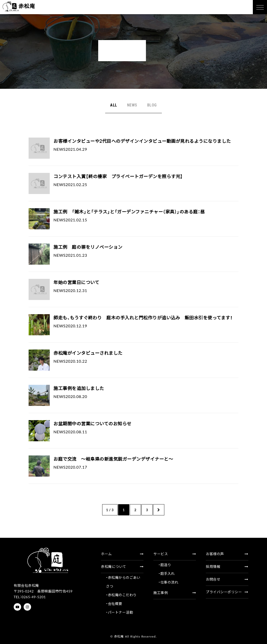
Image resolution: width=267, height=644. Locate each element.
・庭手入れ (167, 573)
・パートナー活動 (119, 612)
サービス (175, 554)
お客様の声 (227, 554)
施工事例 (175, 593)
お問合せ (227, 579)
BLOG (152, 105)
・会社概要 (114, 604)
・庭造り (165, 565)
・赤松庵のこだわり (121, 595)
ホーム (122, 554)
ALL (114, 105)
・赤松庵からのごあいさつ (123, 582)
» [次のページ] (159, 510)
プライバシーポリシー (227, 592)
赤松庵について (122, 567)
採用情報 (227, 567)
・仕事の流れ (168, 582)
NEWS (132, 105)
